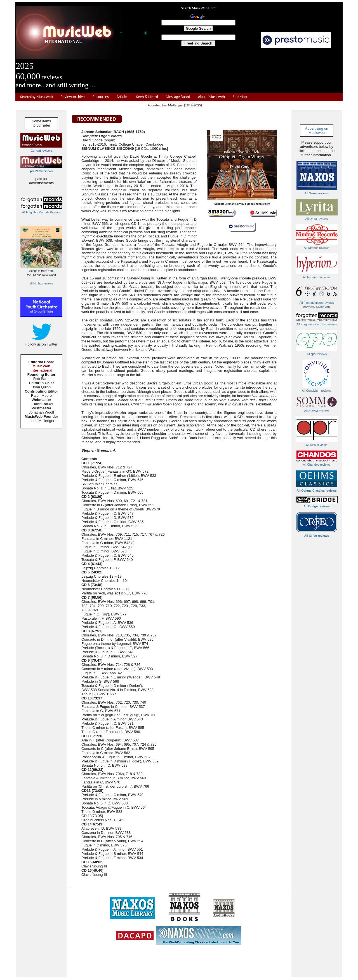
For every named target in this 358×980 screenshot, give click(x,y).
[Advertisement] (245, 71)
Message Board (178, 97)
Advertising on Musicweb (317, 130)
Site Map (240, 97)
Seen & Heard (147, 97)
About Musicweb (211, 97)
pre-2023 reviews (42, 171)
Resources (101, 97)
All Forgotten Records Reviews (41, 212)
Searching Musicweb (36, 97)
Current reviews (41, 151)
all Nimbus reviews (41, 283)
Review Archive (73, 97)
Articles (122, 97)
